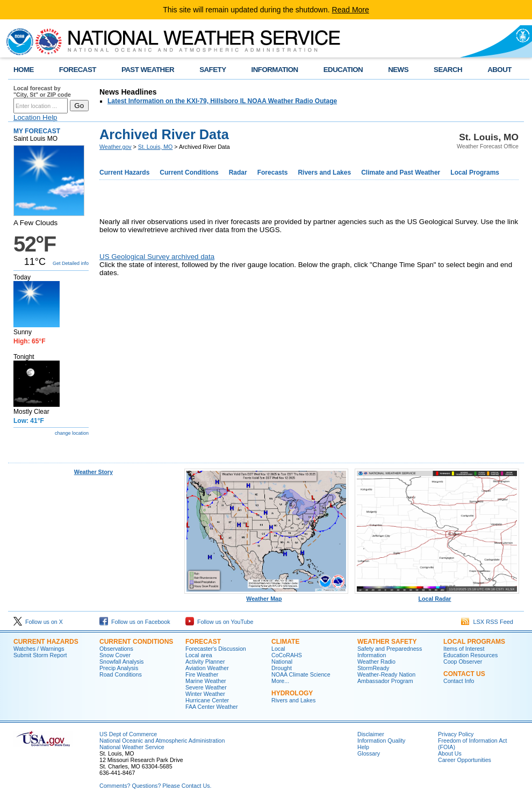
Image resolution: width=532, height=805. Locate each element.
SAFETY (213, 70)
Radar (238, 172)
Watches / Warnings (39, 649)
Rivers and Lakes (324, 172)
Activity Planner (205, 662)
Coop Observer (463, 662)
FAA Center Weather (212, 707)
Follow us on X (38, 622)
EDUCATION (343, 70)
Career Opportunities (465, 760)
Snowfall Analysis (121, 662)
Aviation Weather (207, 668)
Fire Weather (202, 674)
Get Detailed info (71, 263)
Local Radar (437, 596)
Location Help (35, 117)
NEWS (398, 70)
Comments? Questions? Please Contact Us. (155, 786)
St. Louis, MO (156, 147)
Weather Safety (387, 642)
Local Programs (475, 172)
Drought (282, 668)
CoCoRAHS (287, 655)
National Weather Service (132, 747)
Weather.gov (116, 147)
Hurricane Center (207, 700)
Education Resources (470, 655)
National (282, 662)
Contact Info (459, 681)
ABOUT (499, 70)
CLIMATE (285, 642)
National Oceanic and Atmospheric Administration (162, 741)
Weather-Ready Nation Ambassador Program (386, 678)
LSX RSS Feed (487, 622)
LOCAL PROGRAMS (474, 642)
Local (278, 649)
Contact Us (464, 674)
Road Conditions (121, 674)
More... (280, 681)
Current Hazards (124, 172)
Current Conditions (189, 172)
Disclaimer (371, 734)
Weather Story (94, 472)
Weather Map (267, 596)
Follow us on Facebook (135, 622)
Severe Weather (206, 687)
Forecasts (273, 172)
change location (72, 433)
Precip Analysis (119, 668)
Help (363, 747)
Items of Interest (464, 649)
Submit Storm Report (40, 655)
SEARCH (448, 70)
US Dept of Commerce (128, 734)
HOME (24, 70)
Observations (116, 649)
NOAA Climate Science (301, 674)
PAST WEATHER (148, 70)
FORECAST (78, 70)
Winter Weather (205, 694)
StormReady (373, 668)
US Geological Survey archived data (157, 257)
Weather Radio (376, 662)
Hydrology (292, 693)
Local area (199, 655)
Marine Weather (206, 681)
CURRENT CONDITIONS (136, 642)
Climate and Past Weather (401, 172)
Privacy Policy (456, 734)
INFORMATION (275, 70)
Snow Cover (115, 655)
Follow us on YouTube (219, 622)
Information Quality (381, 741)
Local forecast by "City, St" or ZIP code (42, 91)
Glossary (369, 753)
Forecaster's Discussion (216, 649)
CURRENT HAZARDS (46, 642)
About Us (450, 753)
